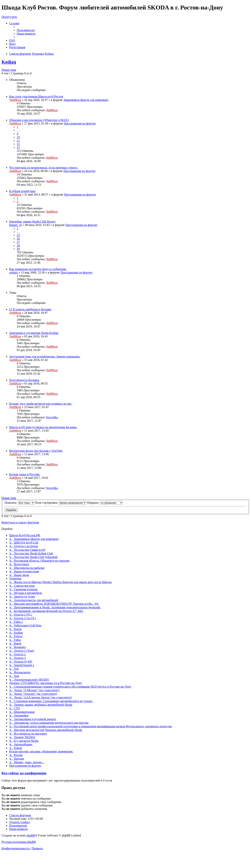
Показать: (19, 503)
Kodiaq (9, 62)
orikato (13, 272)
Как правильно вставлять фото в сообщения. (38, 269)
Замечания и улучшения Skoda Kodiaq (34, 333)
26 (18, 239)
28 (18, 245)
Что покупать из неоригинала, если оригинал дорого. (43, 168)
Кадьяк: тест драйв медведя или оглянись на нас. (41, 404)
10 (18, 137)
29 (18, 249)
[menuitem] (26, 30)
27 (18, 242)
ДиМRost (15, 100)
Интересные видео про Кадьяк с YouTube (36, 451)
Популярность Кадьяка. (24, 380)
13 (18, 147)
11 (18, 141)
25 (18, 235)
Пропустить (9, 17)
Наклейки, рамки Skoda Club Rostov (32, 222)
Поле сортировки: (61, 503)
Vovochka (52, 417)
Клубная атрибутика (22, 191)
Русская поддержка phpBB (19, 842)
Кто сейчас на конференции (24, 773)
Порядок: (105, 503)
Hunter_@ (16, 225)
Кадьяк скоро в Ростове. (25, 474)
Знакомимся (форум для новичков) (86, 100)
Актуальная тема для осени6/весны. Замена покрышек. (45, 356)
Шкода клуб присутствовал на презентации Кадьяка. (43, 427)
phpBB (31, 835)
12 (18, 144)
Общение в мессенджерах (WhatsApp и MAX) (39, 120)
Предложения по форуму (80, 123)
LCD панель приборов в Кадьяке (30, 309)
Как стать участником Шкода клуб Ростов (36, 96)
